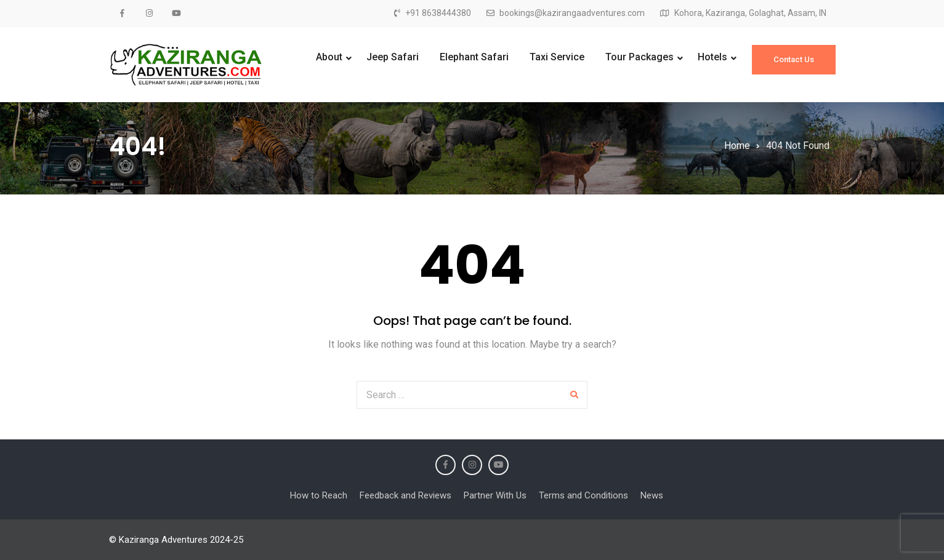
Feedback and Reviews (405, 495)
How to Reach (319, 495)
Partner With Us (495, 495)
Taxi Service (557, 57)
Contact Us (794, 59)
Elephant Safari (474, 57)
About (329, 57)
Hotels (712, 57)
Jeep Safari (393, 57)
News (652, 495)
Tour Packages (639, 57)
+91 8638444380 (438, 13)
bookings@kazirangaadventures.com (572, 13)
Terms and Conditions (583, 495)
